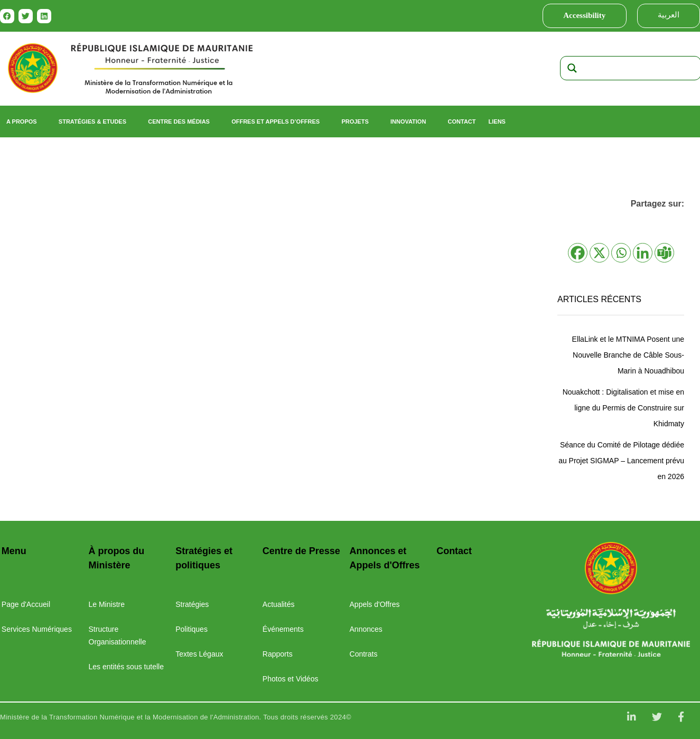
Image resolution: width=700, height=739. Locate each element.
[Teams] (664, 253)
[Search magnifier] (572, 68)
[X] (599, 253)
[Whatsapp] (621, 253)
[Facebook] (578, 253)
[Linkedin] (643, 253)
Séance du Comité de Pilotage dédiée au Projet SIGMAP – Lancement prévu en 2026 (621, 461)
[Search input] (641, 68)
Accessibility (584, 15)
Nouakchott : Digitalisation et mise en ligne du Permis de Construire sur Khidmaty (623, 408)
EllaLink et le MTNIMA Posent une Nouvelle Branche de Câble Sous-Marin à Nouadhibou (628, 355)
